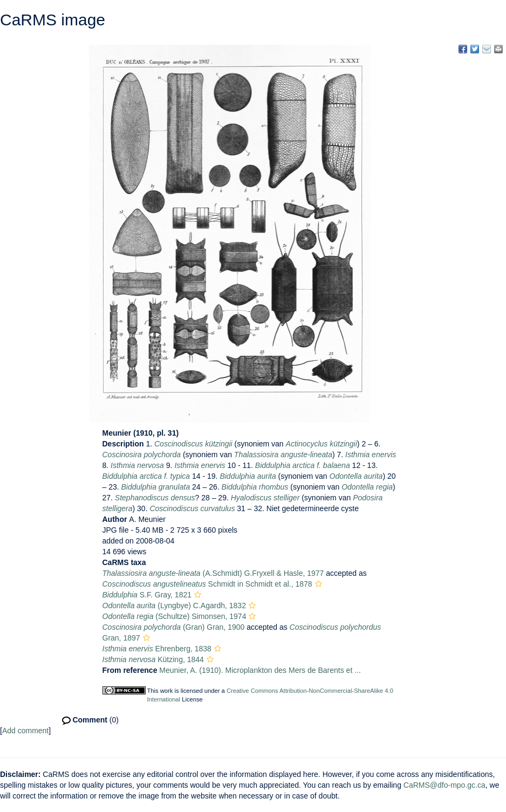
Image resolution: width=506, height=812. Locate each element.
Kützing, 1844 (153, 659)
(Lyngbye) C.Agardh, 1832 (174, 605)
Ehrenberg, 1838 (157, 649)
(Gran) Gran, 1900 (174, 627)
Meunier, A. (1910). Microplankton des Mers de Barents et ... (260, 670)
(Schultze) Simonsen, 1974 (175, 616)
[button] (319, 584)
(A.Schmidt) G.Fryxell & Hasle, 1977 (213, 573)
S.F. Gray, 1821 (147, 595)
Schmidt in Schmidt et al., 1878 (207, 584)
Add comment (25, 731)
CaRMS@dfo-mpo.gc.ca (445, 785)
